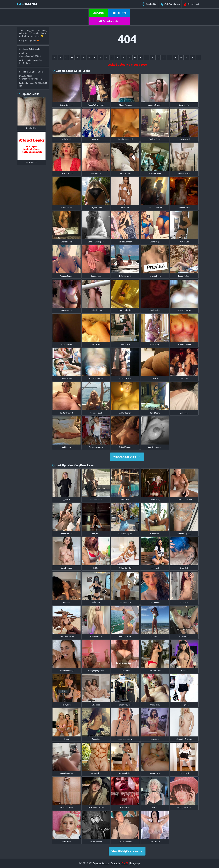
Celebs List (149, 4)
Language (135, 863)
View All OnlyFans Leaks (127, 851)
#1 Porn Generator (109, 21)
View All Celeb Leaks (127, 457)
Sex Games (99, 13)
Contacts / (120, 863)
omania (27, 4)
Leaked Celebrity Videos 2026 (127, 65)
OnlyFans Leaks (170, 4)
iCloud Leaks (192, 4)
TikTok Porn (119, 13)
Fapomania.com (101, 863)
